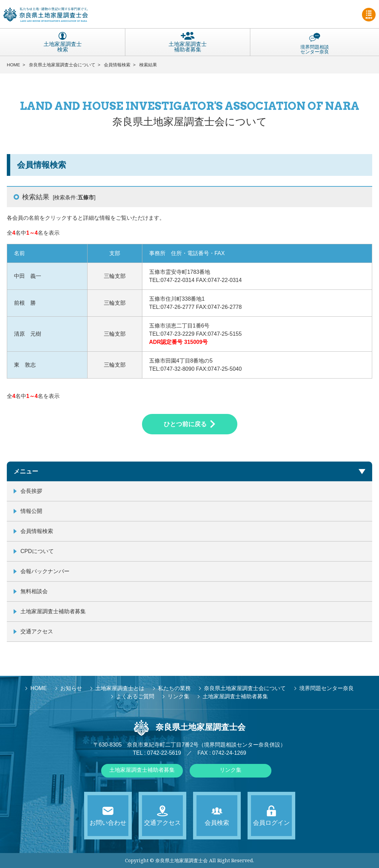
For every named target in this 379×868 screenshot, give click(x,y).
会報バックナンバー (45, 571)
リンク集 (231, 770)
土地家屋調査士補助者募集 (188, 42)
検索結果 (148, 65)
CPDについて (37, 551)
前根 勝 (25, 303)
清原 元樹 (28, 334)
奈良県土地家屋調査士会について (62, 65)
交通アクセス (37, 631)
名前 (19, 253)
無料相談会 (34, 591)
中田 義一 (28, 276)
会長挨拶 (31, 491)
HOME (13, 65)
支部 (115, 253)
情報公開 (31, 511)
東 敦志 (25, 365)
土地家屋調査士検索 (63, 42)
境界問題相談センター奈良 (315, 43)
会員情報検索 (117, 65)
